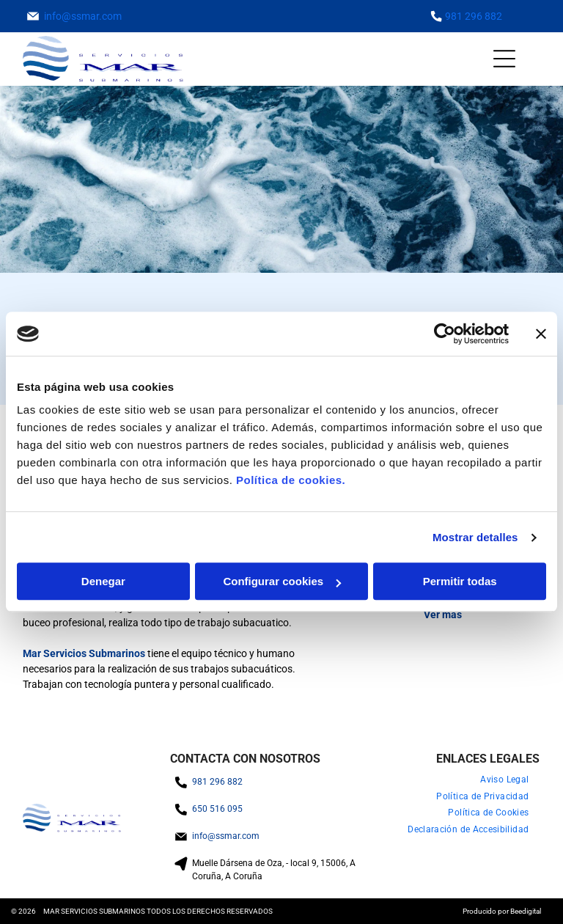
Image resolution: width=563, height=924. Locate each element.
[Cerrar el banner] (541, 334)
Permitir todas (460, 582)
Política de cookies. (291, 481)
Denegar (103, 582)
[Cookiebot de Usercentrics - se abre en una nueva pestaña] (445, 334)
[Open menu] (504, 59)
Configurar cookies (282, 582)
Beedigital (526, 911)
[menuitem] (504, 780)
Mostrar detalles (475, 537)
